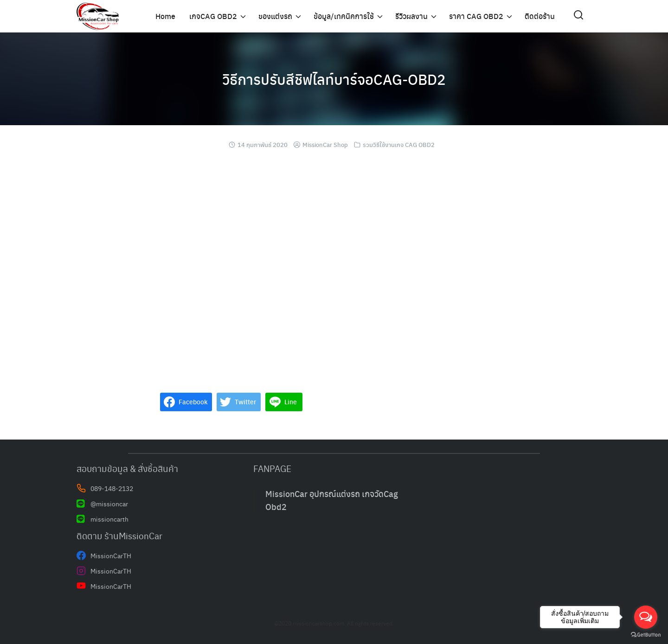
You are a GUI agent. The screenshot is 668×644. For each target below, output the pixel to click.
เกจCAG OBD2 (213, 16)
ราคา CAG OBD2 (476, 16)
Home (165, 16)
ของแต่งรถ (275, 16)
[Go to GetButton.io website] (646, 635)
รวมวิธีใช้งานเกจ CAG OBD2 (399, 144)
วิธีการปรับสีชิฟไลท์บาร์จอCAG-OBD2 (334, 79)
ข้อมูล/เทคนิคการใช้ (344, 16)
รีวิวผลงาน (411, 16)
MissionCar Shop (325, 144)
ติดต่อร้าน (540, 16)
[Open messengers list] (646, 617)
